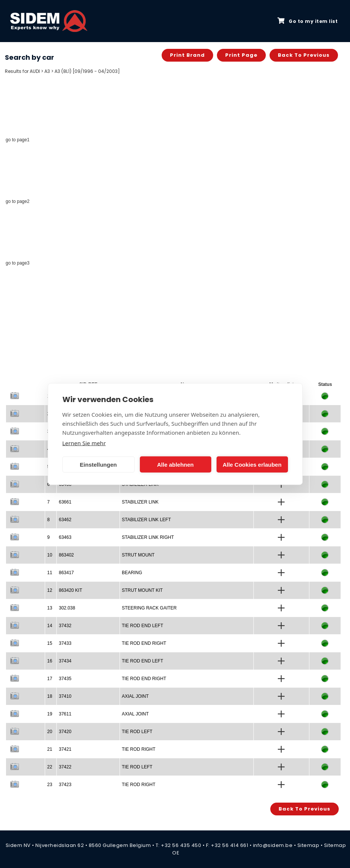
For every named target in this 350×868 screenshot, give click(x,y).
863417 (66, 573)
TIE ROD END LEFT (142, 626)
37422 (65, 767)
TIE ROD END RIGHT (144, 643)
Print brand (187, 55)
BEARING (132, 573)
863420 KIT (70, 590)
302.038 (67, 608)
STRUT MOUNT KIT (142, 590)
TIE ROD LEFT (137, 732)
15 (49, 643)
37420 (65, 732)
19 (49, 714)
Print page (241, 55)
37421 (65, 749)
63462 (65, 520)
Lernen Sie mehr (84, 443)
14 (49, 626)
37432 (65, 626)
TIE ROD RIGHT (139, 749)
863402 (66, 555)
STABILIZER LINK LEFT (146, 520)
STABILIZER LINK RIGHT (148, 537)
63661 (65, 502)
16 (49, 661)
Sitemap (308, 845)
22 (49, 767)
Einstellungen (98, 464)
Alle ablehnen (176, 464)
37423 (65, 785)
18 (49, 696)
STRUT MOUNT (138, 555)
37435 (65, 679)
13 (49, 608)
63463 (65, 537)
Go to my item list (308, 21)
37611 (65, 714)
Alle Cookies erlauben (252, 464)
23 (49, 785)
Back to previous (304, 55)
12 (49, 590)
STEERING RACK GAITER (149, 608)
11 (49, 573)
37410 (65, 696)
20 (49, 732)
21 (49, 749)
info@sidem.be (273, 845)
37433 (65, 643)
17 (49, 679)
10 (49, 555)
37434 (65, 661)
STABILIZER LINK (140, 502)
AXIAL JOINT (135, 696)
